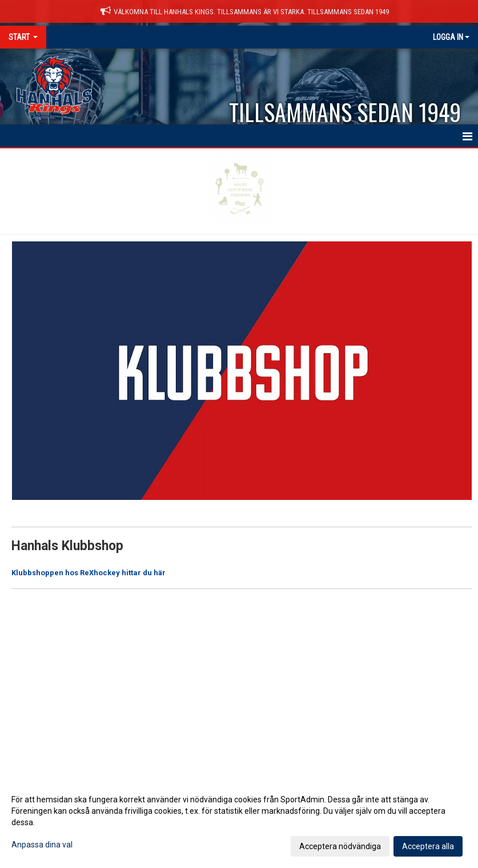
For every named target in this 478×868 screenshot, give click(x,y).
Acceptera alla (428, 846)
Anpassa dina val (42, 845)
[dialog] (239, 822)
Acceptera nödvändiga (340, 846)
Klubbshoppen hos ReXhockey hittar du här (89, 573)
